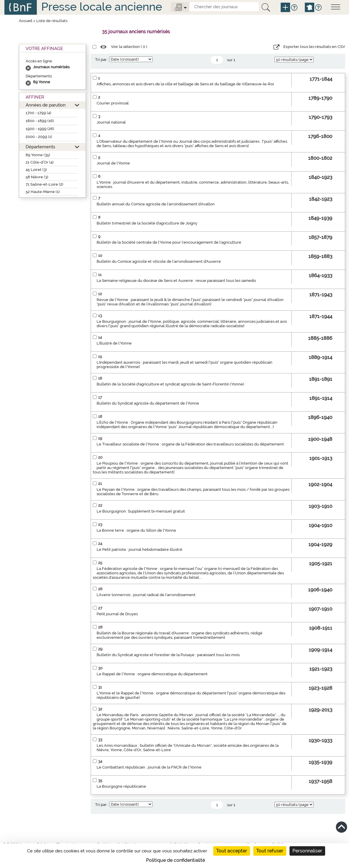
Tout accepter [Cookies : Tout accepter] (232, 851)
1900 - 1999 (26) (40, 129)
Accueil (26, 21)
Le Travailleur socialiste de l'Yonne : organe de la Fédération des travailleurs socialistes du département (190, 444)
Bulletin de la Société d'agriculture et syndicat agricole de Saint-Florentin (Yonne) (170, 384)
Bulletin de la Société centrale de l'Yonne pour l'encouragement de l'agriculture (169, 242)
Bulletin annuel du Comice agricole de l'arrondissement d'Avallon (156, 204)
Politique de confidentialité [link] (176, 860)
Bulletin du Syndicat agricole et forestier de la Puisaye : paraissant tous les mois (168, 655)
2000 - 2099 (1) (39, 137)
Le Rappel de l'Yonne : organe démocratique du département (152, 674)
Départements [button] (40, 147)
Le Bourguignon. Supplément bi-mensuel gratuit (141, 511)
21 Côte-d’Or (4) (40, 162)
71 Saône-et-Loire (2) (44, 184)
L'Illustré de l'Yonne (114, 343)
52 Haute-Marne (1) (43, 192)
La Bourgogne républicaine (121, 786)
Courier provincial (113, 103)
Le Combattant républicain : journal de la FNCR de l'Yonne (149, 767)
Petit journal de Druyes (117, 614)
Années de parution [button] (46, 105)
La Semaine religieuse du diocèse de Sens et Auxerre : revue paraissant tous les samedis (176, 281)
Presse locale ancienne (102, 7)
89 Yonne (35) (38, 155)
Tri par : (102, 60)
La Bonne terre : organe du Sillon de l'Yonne (136, 530)
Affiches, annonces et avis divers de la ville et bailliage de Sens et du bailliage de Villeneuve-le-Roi (185, 84)
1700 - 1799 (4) (38, 113)
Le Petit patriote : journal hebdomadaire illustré (139, 549)
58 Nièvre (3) (37, 177)
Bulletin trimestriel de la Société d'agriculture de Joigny (147, 223)
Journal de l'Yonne (113, 163)
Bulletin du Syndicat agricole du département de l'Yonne (148, 403)
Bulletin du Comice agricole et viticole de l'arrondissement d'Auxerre (159, 261)
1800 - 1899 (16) (40, 121)
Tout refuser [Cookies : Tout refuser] (270, 851)
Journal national (111, 122)
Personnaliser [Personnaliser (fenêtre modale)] (307, 851)
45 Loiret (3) (36, 170)
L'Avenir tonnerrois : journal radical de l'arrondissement (146, 595)
